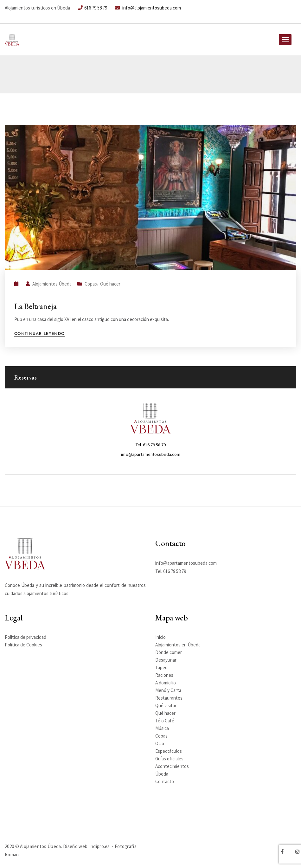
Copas (91, 284)
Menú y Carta (168, 690)
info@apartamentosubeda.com (151, 454)
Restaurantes (169, 698)
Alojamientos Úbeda (52, 284)
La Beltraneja (35, 306)
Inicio (160, 637)
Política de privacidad (26, 637)
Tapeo (161, 667)
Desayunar (166, 660)
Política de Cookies (23, 645)
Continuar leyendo (39, 334)
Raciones (164, 675)
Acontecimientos (172, 766)
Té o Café (165, 721)
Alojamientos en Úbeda (178, 645)
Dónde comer (169, 652)
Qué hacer (110, 284)
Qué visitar (166, 705)
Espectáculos (169, 751)
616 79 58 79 (93, 8)
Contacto (165, 781)
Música (162, 728)
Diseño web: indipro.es (86, 846)
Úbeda (162, 774)
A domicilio (166, 683)
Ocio (160, 743)
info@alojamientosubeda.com (148, 8)
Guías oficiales (169, 759)
